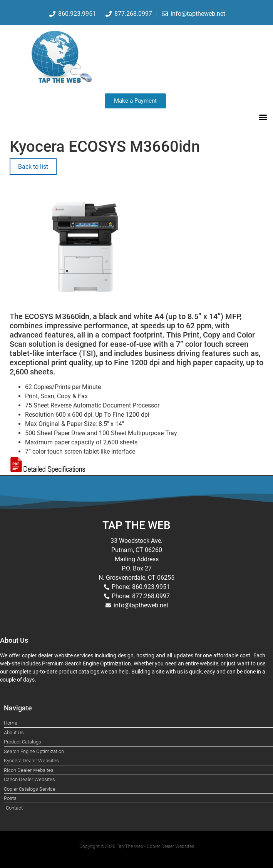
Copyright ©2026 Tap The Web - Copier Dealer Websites (137, 846)
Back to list (33, 167)
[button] (263, 117)
